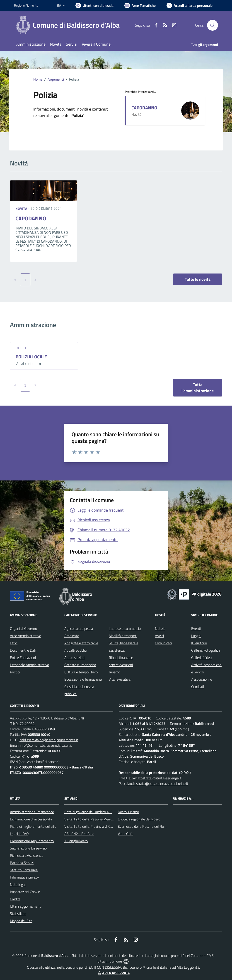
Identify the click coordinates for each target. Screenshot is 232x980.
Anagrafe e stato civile (81, 643)
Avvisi (159, 636)
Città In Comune (110, 961)
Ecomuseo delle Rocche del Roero (143, 826)
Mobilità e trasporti (123, 636)
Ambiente (72, 636)
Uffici (21, 348)
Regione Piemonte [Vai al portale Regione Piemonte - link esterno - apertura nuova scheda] (26, 5)
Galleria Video (201, 657)
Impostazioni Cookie (25, 892)
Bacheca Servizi (22, 863)
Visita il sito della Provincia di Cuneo (91, 826)
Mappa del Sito (21, 921)
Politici (15, 672)
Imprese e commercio (125, 628)
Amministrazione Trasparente (32, 812)
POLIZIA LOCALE (31, 357)
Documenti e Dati (23, 650)
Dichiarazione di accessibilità (31, 819)
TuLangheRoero (76, 841)
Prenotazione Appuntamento (32, 841)
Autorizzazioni (75, 657)
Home (38, 79)
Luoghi (196, 636)
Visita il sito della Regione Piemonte (91, 819)
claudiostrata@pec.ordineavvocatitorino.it (157, 783)
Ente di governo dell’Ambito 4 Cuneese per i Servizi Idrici (106, 812)
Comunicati (163, 643)
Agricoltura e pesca (79, 628)
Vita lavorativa (120, 679)
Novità (22, 208)
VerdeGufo (126, 834)
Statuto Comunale (24, 870)
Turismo (114, 672)
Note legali (18, 884)
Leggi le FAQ (19, 834)
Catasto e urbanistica (80, 665)
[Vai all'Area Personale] (190, 5)
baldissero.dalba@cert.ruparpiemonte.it (49, 740)
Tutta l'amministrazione (198, 388)
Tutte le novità (198, 279)
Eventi (196, 628)
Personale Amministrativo (29, 665)
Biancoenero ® (134, 967)
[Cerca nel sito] (213, 25)
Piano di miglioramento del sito (33, 826)
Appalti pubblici (76, 650)
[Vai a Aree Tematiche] (140, 5)
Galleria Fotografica (206, 650)
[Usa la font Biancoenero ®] (94, 5)
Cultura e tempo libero (81, 672)
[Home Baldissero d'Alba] (70, 25)
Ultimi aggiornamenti (26, 906)
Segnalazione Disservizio (28, 848)
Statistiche (18, 914)
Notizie (160, 628)
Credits (15, 899)
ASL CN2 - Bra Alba (79, 834)
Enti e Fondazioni (23, 657)
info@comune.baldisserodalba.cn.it (46, 745)
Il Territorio (199, 643)
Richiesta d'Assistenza (27, 855)
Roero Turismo (128, 812)
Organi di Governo (23, 628)
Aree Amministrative (25, 636)
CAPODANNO (144, 108)
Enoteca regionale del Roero (139, 819)
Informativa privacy (24, 877)
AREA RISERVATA (113, 973)
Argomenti (56, 79)
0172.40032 (25, 724)
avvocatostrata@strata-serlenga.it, (155, 778)
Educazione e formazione (83, 679)
